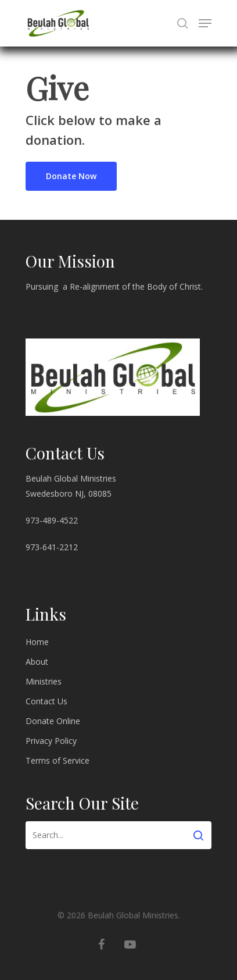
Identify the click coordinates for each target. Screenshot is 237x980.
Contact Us (46, 701)
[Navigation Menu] (205, 23)
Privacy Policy (51, 741)
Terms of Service (58, 760)
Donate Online (53, 721)
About (37, 662)
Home (37, 642)
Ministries (44, 681)
